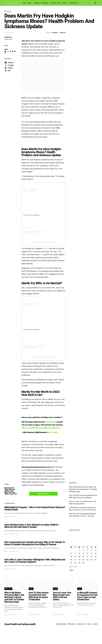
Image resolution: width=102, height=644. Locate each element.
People (8, 11)
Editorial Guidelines (61, 624)
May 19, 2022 (52, 432)
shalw (6, 49)
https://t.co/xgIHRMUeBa (31, 428)
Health (29, 3)
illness (46, 249)
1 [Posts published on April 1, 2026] (79, 550)
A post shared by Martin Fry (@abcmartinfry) (43, 242)
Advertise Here (73, 3)
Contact (95, 624)
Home (24, 3)
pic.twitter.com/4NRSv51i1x (51, 428)
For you (64, 3)
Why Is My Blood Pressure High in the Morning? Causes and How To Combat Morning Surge (83, 489)
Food (59, 3)
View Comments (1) (43, 494)
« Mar (71, 570)
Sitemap (89, 624)
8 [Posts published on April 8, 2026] (79, 553)
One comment (9, 33)
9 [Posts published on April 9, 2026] (83, 553)
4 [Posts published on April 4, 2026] (91, 550)
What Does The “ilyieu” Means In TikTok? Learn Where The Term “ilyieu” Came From (11, 491)
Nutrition (54, 3)
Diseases (37, 3)
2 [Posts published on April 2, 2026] (83, 550)
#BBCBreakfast (51, 422)
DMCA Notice (72, 624)
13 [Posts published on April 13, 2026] (71, 556)
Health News (45, 3)
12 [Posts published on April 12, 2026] (95, 553)
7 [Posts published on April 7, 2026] (75, 553)
